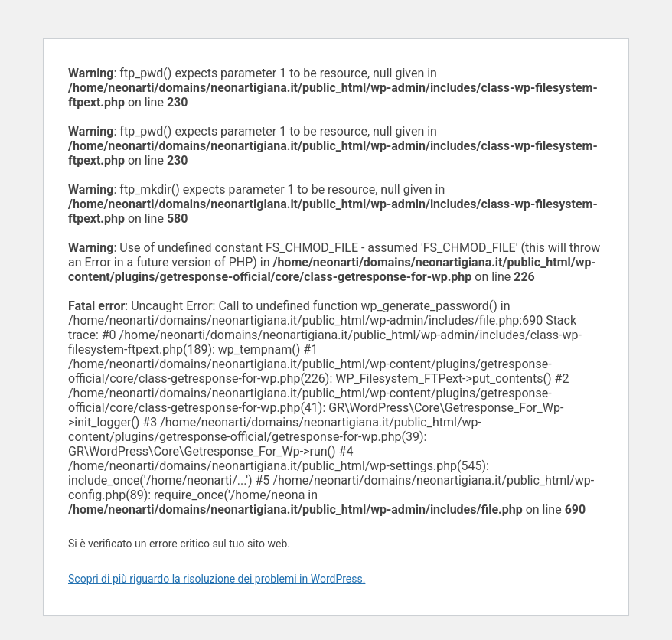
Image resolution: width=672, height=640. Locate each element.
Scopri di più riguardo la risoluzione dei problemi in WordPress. (217, 579)
